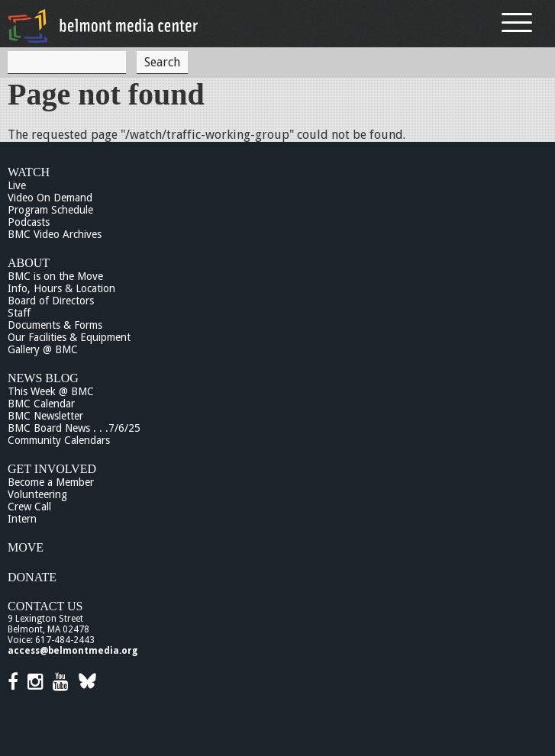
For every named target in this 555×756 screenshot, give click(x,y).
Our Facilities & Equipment (69, 337)
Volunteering (37, 494)
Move (26, 547)
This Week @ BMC (51, 391)
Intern (22, 519)
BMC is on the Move (55, 276)
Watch (29, 172)
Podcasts (29, 222)
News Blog (43, 378)
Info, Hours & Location (61, 288)
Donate (32, 577)
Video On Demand (50, 198)
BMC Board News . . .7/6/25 (74, 428)
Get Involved (52, 469)
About (29, 263)
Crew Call (29, 507)
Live (17, 185)
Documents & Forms (55, 325)
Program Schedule (50, 210)
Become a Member (51, 482)
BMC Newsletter (45, 416)
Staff (19, 313)
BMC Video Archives (55, 234)
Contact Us (45, 606)
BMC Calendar (41, 404)
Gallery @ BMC (43, 349)
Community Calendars (59, 440)
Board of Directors (51, 301)
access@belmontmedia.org (73, 651)
